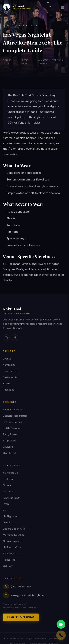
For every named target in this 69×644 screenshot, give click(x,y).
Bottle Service (11, 428)
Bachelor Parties (13, 410)
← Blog (9, 26)
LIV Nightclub (11, 516)
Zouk (6, 510)
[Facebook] (15, 338)
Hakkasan (9, 479)
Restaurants (10, 377)
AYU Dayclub (11, 553)
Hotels (7, 383)
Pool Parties (10, 371)
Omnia (7, 485)
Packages (9, 390)
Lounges (8, 447)
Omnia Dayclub (12, 541)
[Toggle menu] (63, 7)
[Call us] (49, 635)
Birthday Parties (12, 422)
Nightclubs (9, 365)
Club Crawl (9, 453)
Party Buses (10, 434)
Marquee (8, 491)
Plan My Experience (21, 617)
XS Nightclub (11, 473)
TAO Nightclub (11, 498)
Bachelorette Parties (15, 416)
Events (7, 359)
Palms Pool (10, 560)
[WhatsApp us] (48, 624)
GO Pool (8, 566)
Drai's (6, 504)
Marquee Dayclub (13, 535)
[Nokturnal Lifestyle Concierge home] (17, 7)
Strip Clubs (10, 441)
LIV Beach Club (12, 547)
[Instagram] (6, 338)
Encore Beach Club (14, 529)
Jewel (6, 522)
